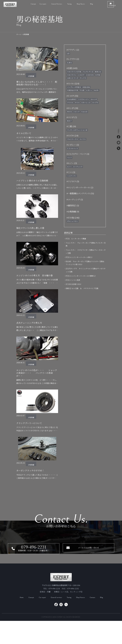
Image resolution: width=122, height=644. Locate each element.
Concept (27, 4)
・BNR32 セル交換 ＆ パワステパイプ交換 (82, 288)
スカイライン (72, 75)
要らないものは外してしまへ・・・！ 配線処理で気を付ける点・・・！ (36, 85)
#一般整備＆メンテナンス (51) (80, 193)
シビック (77, 112)
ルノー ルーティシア (75, 167)
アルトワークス (73, 139)
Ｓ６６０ (84, 112)
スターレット (86, 103)
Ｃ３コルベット (73, 148)
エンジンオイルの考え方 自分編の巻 (36, 283)
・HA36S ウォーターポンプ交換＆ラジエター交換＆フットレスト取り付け (85, 263)
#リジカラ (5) (73, 181)
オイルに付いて (25, 138)
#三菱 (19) (71, 126)
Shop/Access (74, 4)
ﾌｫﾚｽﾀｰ (96, 90)
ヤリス (77, 103)
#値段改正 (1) (73, 205)
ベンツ (69, 157)
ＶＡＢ (82, 90)
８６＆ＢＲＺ (72, 99)
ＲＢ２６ (98, 72)
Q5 (68, 53)
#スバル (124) (73, 83)
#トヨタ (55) (72, 96)
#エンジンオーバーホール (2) (80, 187)
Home (18, 620)
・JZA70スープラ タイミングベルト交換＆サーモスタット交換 (86, 270)
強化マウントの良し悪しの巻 (33, 233)
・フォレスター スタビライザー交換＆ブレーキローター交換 (86, 251)
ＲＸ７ (69, 121)
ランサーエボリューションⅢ (77, 130)
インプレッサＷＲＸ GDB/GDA (79, 87)
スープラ (95, 103)
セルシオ (94, 99)
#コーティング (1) (75, 199)
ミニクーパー (72, 176)
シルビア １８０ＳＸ (86, 75)
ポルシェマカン (73, 221)
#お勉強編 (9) (73, 211)
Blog (85, 4)
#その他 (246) (73, 218)
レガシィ (89, 90)
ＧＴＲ (98, 75)
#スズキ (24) (72, 135)
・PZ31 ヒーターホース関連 (76, 239)
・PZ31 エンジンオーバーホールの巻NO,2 (81, 276)
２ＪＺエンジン (84, 99)
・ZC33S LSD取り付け (73, 284)
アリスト (70, 103)
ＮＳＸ (69, 112)
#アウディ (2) (73, 50)
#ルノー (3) (72, 163)
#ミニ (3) (71, 172)
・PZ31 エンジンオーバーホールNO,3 (79, 257)
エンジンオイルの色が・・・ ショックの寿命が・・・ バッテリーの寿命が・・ (36, 383)
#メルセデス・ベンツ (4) (78, 154)
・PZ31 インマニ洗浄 (73, 280)
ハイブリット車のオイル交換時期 (35, 185)
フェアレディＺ (88, 72)
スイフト (83, 139)
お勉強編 (31, 76)
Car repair (36, 4)
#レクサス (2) (73, 59)
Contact (96, 620)
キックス (83, 78)
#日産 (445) (72, 68)
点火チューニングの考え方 (31, 332)
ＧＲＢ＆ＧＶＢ (73, 90)
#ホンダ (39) (72, 108)
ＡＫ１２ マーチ (73, 78)
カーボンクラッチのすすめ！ (33, 482)
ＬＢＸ (69, 63)
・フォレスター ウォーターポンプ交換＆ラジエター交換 (86, 244)
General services (56, 620)
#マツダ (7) (72, 117)
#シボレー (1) (73, 145)
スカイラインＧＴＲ (74, 72)
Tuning (70, 620)
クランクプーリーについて (31, 435)
